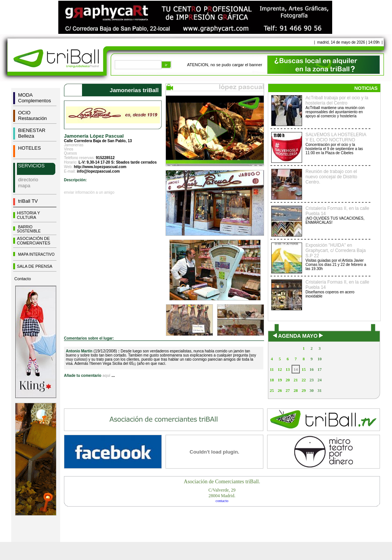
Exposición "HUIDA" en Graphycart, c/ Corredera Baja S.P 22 (336, 250)
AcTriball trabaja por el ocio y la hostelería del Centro (337, 100)
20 (288, 380)
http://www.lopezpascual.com (100, 167)
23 (312, 380)
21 (296, 380)
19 (280, 380)
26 (280, 390)
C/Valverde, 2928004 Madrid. (222, 493)
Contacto (23, 279)
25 (272, 390)
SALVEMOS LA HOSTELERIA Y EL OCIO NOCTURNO (336, 137)
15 (304, 369)
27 (288, 390)
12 (280, 369)
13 (288, 369)
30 (312, 390)
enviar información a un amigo (89, 192)
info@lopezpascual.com (98, 171)
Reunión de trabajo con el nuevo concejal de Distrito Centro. (331, 177)
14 (296, 369)
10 (320, 359)
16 (312, 369)
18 (272, 380)
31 (320, 390)
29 (304, 390)
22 (304, 380)
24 (320, 380)
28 (296, 390)
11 (272, 369)
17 (320, 369)
